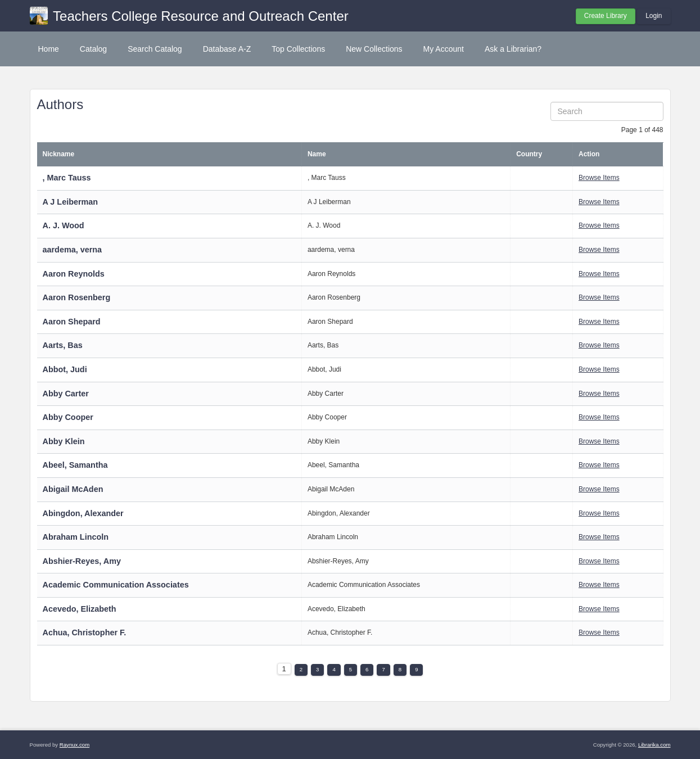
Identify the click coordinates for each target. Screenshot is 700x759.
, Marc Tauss (67, 178)
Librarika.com (654, 745)
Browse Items (599, 178)
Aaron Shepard (72, 322)
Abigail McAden (73, 489)
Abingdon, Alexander (83, 513)
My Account (444, 49)
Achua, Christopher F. (85, 632)
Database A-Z (227, 49)
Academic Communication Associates (116, 585)
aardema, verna (73, 250)
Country (529, 154)
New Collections (374, 49)
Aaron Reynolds (74, 274)
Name (317, 154)
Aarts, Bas (63, 345)
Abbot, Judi (65, 369)
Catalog (93, 49)
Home (49, 49)
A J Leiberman (71, 202)
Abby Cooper (68, 417)
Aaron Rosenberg (77, 297)
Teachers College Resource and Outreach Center (201, 16)
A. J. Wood (64, 225)
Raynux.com (74, 745)
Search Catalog (155, 49)
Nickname (59, 154)
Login (654, 16)
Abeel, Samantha (75, 465)
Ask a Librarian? (513, 49)
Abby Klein (64, 441)
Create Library (606, 16)
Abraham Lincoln (76, 537)
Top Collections (298, 49)
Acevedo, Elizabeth (80, 609)
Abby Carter (66, 394)
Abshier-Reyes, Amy (82, 561)
